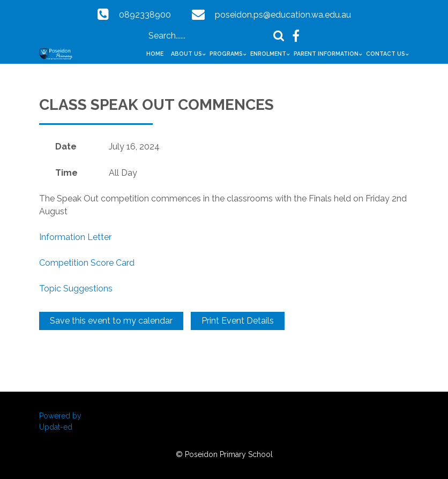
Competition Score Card (87, 263)
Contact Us (386, 54)
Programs (226, 54)
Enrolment (268, 54)
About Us (186, 54)
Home (155, 54)
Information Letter (75, 237)
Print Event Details (238, 321)
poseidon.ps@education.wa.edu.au (283, 15)
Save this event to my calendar (111, 321)
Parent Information (326, 54)
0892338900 (145, 15)
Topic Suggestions (76, 289)
